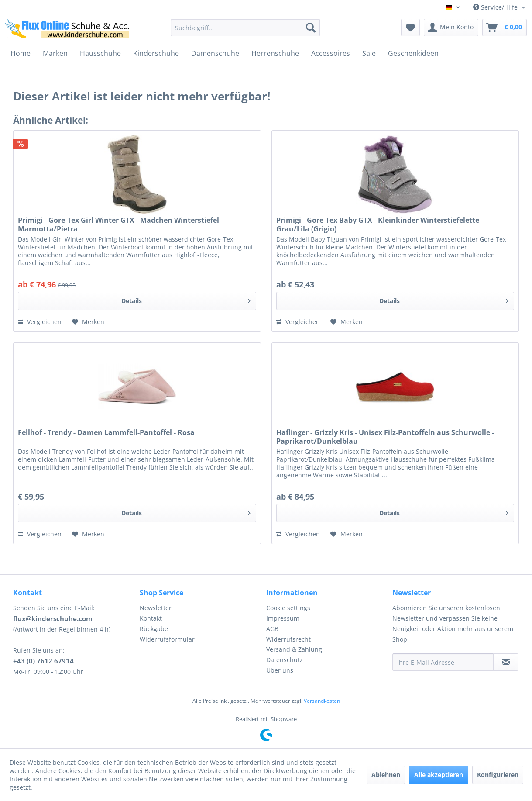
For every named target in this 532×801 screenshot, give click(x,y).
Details (186, 299)
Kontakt (151, 618)
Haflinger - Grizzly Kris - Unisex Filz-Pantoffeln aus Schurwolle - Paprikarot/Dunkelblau (385, 437)
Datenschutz (285, 660)
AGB (272, 629)
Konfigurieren (498, 775)
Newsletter (156, 608)
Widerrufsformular (167, 639)
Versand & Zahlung (294, 649)
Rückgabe (154, 629)
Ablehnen (386, 775)
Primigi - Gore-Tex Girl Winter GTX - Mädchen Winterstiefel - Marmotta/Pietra (120, 224)
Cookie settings (288, 608)
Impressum (283, 618)
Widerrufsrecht (288, 639)
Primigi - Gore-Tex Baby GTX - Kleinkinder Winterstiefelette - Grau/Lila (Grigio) (380, 224)
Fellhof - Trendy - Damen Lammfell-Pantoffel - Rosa (106, 433)
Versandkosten (322, 701)
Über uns (280, 670)
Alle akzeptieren (439, 775)
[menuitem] (245, 28)
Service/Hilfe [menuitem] (496, 7)
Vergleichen (40, 322)
